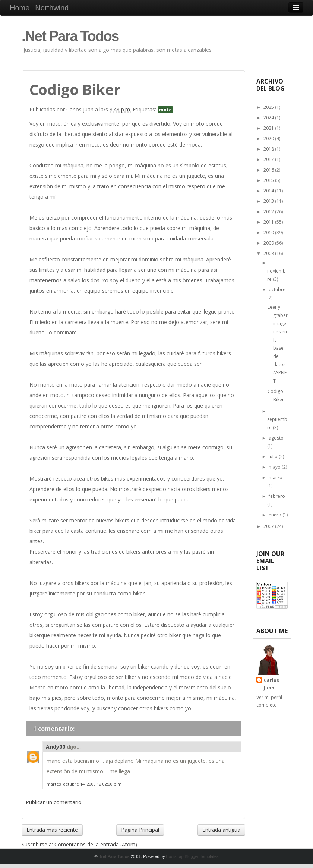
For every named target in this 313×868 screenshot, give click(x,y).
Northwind (52, 8)
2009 (269, 243)
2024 (269, 118)
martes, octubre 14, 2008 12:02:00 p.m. (85, 784)
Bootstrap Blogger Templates (192, 856)
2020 (269, 139)
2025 (269, 107)
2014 (269, 191)
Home (20, 8)
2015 (269, 180)
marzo (276, 477)
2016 (269, 170)
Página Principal (140, 830)
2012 (269, 212)
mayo (275, 467)
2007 (269, 526)
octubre (277, 290)
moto (165, 110)
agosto (276, 438)
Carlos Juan (271, 684)
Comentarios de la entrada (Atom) (96, 844)
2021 (269, 128)
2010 (269, 232)
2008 (269, 253)
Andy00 (56, 747)
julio (274, 457)
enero (276, 515)
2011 (269, 222)
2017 (269, 159)
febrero (277, 496)
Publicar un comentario (54, 802)
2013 (269, 201)
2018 (269, 149)
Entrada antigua (221, 830)
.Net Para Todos (70, 36)
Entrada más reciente (52, 830)
